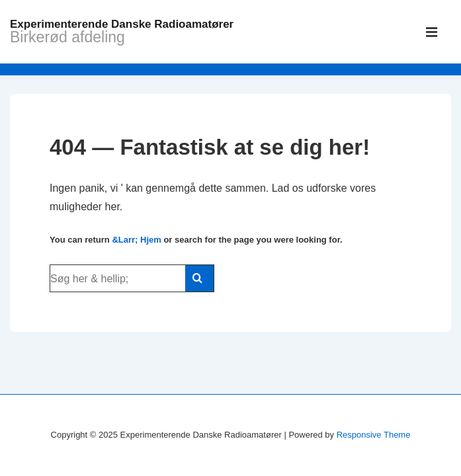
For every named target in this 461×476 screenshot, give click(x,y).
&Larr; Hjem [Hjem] (136, 240)
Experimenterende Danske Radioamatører (122, 24)
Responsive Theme (374, 435)
